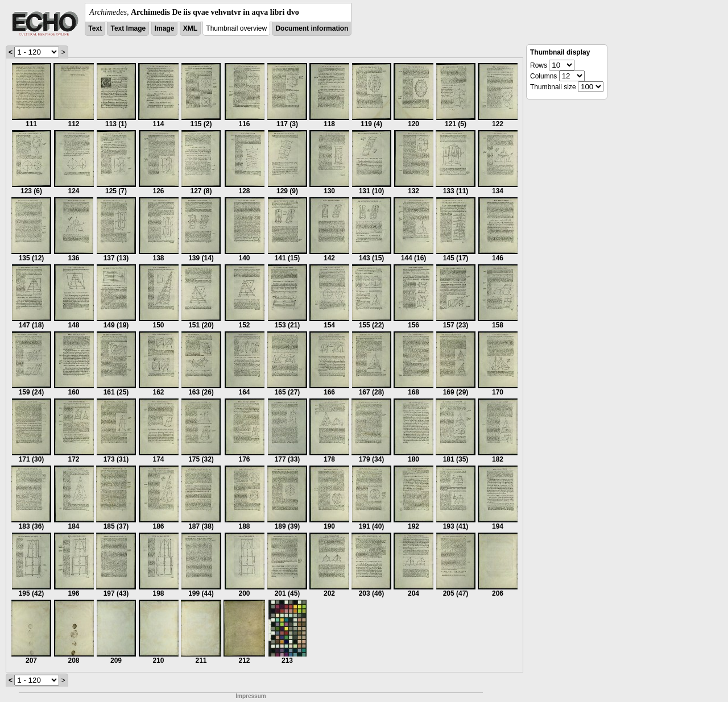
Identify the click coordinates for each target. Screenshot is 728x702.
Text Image (128, 28)
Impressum (251, 696)
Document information (312, 28)
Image (165, 28)
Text (95, 28)
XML (190, 28)
